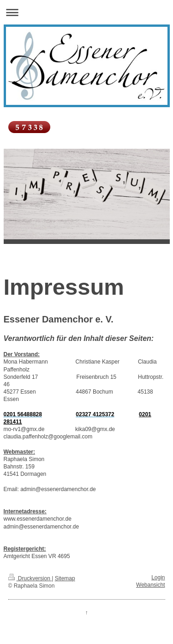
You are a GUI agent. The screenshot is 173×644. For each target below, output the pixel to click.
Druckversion (30, 578)
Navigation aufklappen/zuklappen (86, 12)
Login (158, 577)
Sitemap (65, 578)
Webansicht (150, 585)
